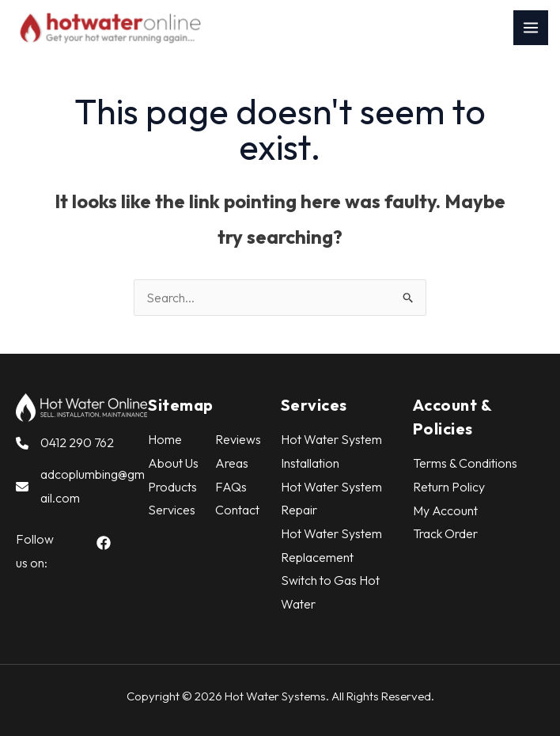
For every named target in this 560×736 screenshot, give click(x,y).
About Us (173, 463)
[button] (104, 543)
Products (172, 487)
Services (172, 510)
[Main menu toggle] (531, 28)
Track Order (445, 533)
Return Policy (449, 487)
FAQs (231, 487)
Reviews (238, 439)
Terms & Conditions (465, 463)
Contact (237, 510)
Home (165, 439)
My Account (445, 510)
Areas (232, 463)
